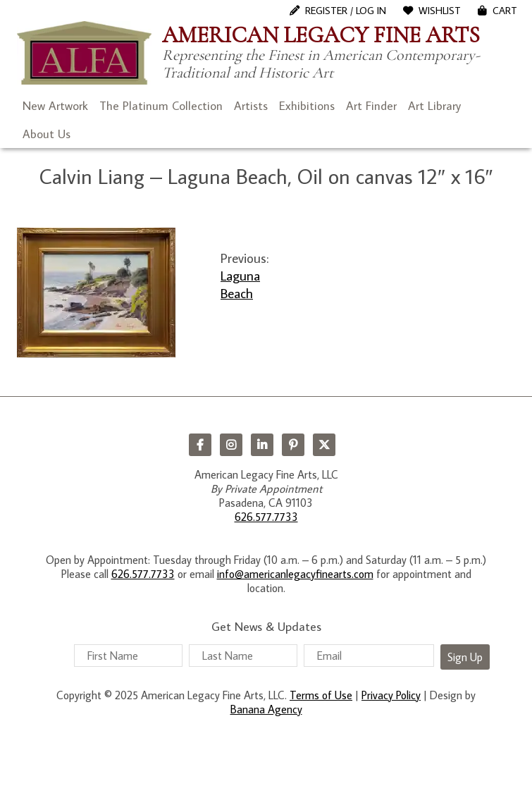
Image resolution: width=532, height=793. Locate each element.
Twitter (324, 445)
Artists (251, 106)
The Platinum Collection (161, 106)
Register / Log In (346, 11)
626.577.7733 (266, 517)
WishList (440, 11)
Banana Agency (266, 709)
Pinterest (293, 445)
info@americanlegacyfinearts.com (295, 574)
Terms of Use (321, 695)
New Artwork (55, 106)
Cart (505, 11)
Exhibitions (307, 106)
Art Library (434, 106)
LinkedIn (262, 445)
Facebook (200, 445)
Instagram (231, 445)
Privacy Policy (391, 695)
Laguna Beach (240, 284)
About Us (47, 134)
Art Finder (371, 106)
